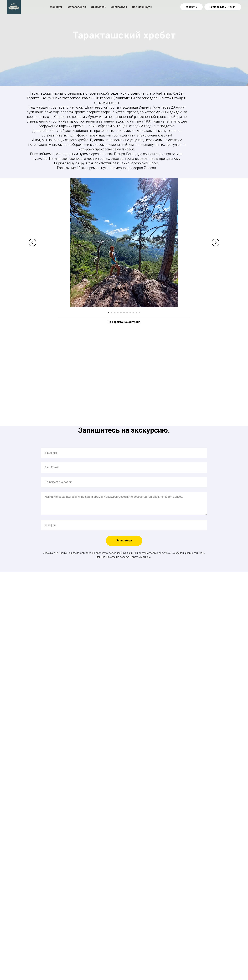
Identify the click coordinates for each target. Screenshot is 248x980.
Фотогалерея (77, 7)
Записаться (119, 7)
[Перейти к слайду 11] (139, 312)
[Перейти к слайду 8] (130, 312)
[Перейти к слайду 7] (127, 312)
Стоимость (99, 7)
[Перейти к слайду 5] (121, 312)
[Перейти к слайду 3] (115, 312)
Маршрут (56, 7)
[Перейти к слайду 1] (108, 312)
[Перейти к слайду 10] (136, 312)
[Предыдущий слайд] (32, 243)
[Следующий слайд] (216, 243)
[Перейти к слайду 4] (118, 312)
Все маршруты (142, 7)
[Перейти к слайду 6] (124, 312)
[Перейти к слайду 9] (133, 312)
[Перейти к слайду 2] (112, 312)
